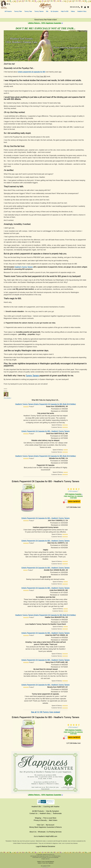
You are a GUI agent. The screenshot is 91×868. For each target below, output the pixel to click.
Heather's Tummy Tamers (24, 267)
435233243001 (45, 867)
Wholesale (42, 832)
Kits (47, 11)
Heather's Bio (36, 807)
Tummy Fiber (18, 11)
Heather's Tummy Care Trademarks (46, 863)
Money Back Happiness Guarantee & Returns (45, 827)
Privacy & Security (40, 820)
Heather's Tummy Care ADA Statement (46, 862)
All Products (8, 11)
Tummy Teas (28, 11)
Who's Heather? (7, 398)
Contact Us (33, 813)
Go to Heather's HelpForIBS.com (45, 836)
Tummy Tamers (39, 11)
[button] (82, 7)
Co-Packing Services (54, 832)
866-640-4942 (74, 7)
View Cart (40, 825)
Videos (73, 11)
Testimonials (57, 813)
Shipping (38, 818)
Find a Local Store (50, 818)
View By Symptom (52, 811)
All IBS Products (38, 811)
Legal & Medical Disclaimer (46, 846)
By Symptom (55, 11)
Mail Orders (53, 820)
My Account (50, 825)
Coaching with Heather (51, 807)
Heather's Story (82, 11)
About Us (33, 832)
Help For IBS (65, 11)
